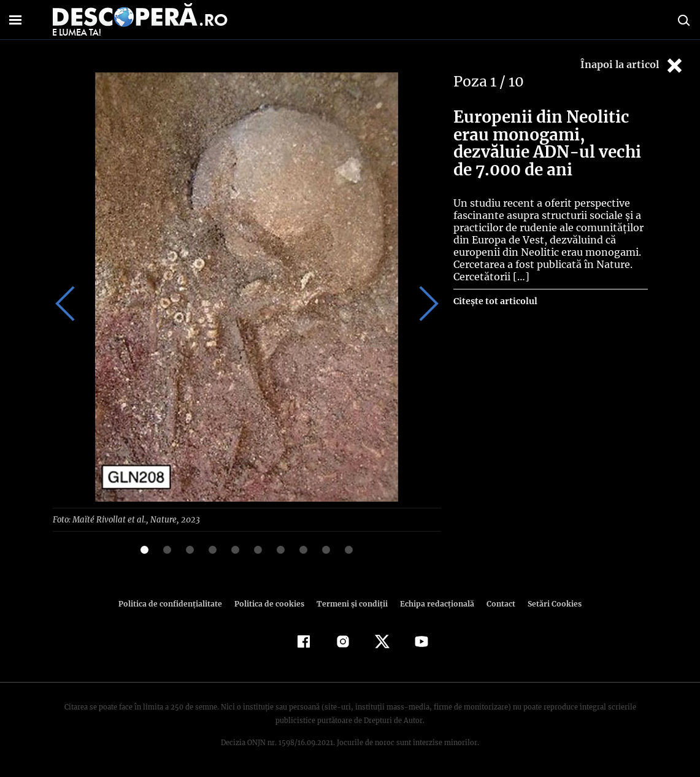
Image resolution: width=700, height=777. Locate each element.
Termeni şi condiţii (351, 603)
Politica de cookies (271, 603)
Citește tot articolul (495, 301)
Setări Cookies (548, 603)
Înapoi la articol (633, 65)
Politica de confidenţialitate (176, 603)
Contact (496, 603)
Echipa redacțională (434, 603)
